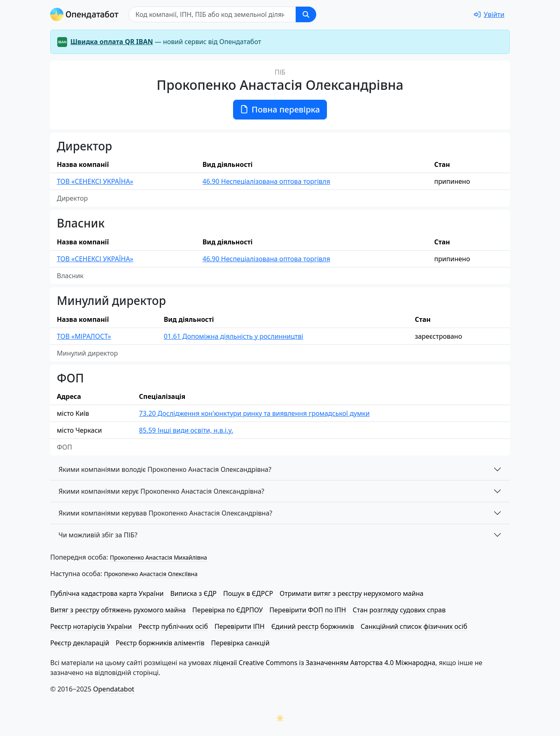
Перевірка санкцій (240, 643)
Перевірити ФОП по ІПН (308, 610)
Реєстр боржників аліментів (160, 643)
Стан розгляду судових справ (399, 610)
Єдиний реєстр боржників (313, 626)
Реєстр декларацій (80, 643)
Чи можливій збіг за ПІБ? (98, 535)
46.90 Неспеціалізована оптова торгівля (266, 181)
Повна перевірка (280, 109)
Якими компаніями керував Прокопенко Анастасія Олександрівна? (165, 513)
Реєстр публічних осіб (173, 626)
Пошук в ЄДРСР (248, 593)
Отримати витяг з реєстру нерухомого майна (351, 593)
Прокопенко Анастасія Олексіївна (150, 574)
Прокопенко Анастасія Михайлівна (159, 557)
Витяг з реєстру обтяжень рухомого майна (118, 610)
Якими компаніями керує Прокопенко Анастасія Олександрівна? (161, 491)
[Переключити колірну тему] (280, 718)
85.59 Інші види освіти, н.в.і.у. (186, 430)
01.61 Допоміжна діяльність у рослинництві (234, 336)
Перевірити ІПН (240, 626)
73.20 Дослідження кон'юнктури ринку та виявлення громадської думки (254, 413)
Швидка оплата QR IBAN (112, 42)
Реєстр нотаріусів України (91, 626)
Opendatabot (114, 689)
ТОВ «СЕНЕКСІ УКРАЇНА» (95, 181)
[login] (489, 14)
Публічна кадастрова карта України (107, 593)
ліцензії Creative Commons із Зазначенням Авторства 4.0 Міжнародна (324, 663)
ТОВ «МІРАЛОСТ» (84, 336)
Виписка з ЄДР (193, 593)
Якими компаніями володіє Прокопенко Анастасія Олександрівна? (165, 469)
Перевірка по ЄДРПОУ (227, 610)
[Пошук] (212, 14)
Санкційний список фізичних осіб (414, 626)
